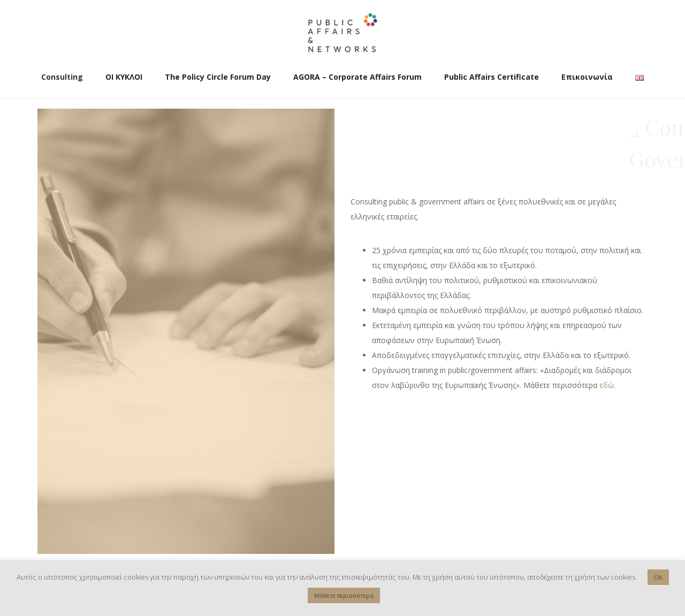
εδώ (607, 385)
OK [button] (658, 577)
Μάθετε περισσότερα (344, 595)
